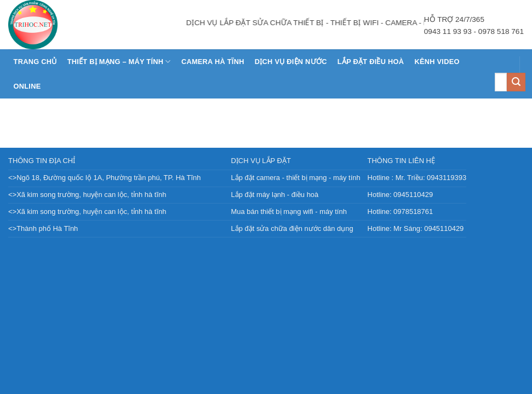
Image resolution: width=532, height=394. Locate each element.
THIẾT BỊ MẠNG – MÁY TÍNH (119, 62)
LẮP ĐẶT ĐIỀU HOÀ (371, 62)
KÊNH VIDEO (437, 62)
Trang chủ (35, 62)
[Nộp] (516, 82)
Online (27, 86)
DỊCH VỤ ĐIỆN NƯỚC (291, 62)
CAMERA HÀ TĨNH (213, 62)
